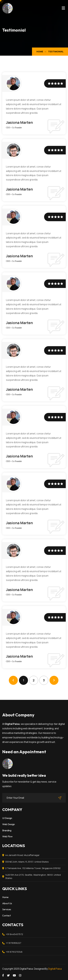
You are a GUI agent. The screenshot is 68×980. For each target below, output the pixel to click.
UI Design (7, 818)
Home (40, 52)
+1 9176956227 (14, 943)
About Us (7, 903)
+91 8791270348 (14, 952)
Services (7, 909)
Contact (7, 915)
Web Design (9, 824)
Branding (7, 830)
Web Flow (7, 836)
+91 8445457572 (14, 934)
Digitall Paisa (55, 969)
